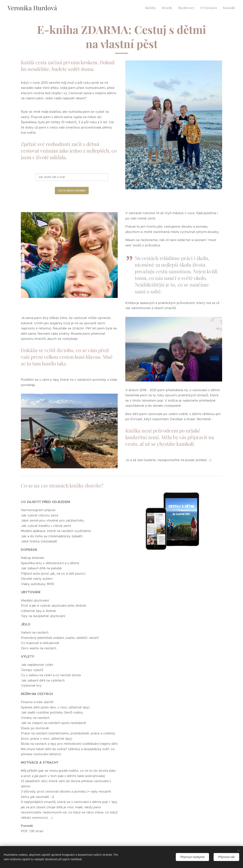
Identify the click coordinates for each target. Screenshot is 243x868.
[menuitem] (152, 8)
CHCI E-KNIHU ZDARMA (72, 190)
